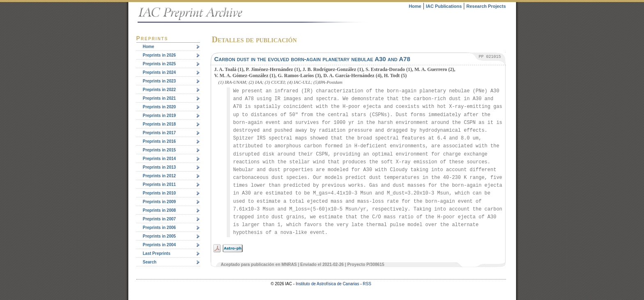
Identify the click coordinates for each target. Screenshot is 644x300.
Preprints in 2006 (160, 228)
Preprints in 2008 (160, 210)
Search (150, 262)
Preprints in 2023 (160, 81)
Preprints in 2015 (160, 150)
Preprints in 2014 (160, 159)
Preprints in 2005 (160, 236)
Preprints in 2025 (160, 64)
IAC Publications (444, 6)
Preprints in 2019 (160, 116)
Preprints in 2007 (160, 219)
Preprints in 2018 (160, 124)
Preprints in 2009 (160, 202)
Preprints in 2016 (160, 141)
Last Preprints (157, 253)
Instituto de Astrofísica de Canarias (328, 284)
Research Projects (486, 6)
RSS (367, 284)
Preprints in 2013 (160, 167)
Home (415, 6)
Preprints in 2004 (160, 245)
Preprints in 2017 (160, 133)
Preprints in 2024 (160, 72)
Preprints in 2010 (160, 193)
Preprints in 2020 (160, 107)
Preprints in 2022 (160, 90)
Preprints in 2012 (160, 176)
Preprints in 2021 (160, 98)
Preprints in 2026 (160, 55)
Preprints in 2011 (160, 184)
